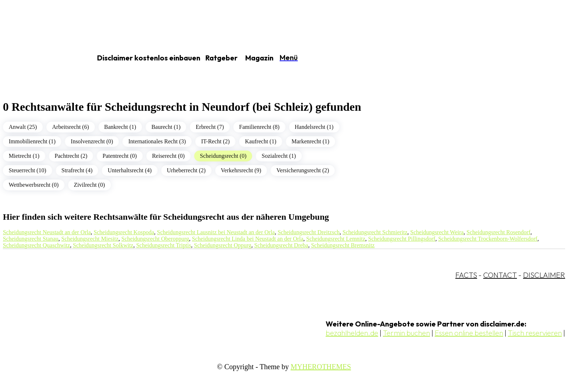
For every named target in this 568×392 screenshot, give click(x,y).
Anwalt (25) (23, 127)
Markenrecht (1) (310, 141)
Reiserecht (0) (168, 156)
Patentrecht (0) (120, 156)
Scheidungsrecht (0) (223, 156)
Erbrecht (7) (210, 127)
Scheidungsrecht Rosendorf (498, 232)
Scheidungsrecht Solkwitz (103, 245)
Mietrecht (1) (24, 156)
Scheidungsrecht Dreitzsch (308, 232)
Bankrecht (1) (120, 127)
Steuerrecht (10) (28, 170)
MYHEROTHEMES (321, 367)
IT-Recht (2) (215, 141)
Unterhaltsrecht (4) (130, 170)
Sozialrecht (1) (279, 156)
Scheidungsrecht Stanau (31, 239)
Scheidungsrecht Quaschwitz (36, 245)
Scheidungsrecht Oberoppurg (155, 239)
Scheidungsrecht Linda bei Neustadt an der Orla (248, 239)
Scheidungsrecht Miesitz (90, 239)
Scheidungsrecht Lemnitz (336, 239)
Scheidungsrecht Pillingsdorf (402, 239)
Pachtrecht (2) (71, 156)
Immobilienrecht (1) (32, 141)
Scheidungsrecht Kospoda (124, 232)
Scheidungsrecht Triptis (164, 245)
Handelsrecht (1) (314, 127)
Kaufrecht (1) (261, 141)
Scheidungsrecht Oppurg (222, 245)
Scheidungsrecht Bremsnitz (343, 245)
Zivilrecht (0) (89, 185)
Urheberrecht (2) (186, 170)
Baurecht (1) (166, 127)
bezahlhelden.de (352, 333)
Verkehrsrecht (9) (241, 170)
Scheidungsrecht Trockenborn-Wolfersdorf (488, 239)
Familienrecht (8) (259, 127)
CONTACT (500, 275)
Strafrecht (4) (77, 170)
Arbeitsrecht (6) (71, 127)
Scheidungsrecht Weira (437, 232)
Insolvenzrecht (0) (92, 141)
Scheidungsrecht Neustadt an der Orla (47, 232)
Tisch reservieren (535, 333)
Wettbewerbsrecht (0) (34, 185)
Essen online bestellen (469, 333)
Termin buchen (406, 333)
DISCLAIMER (544, 275)
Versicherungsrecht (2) (303, 170)
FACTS (466, 275)
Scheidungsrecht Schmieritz (375, 232)
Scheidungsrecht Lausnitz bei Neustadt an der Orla (216, 232)
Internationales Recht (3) (157, 141)
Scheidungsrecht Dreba (281, 245)
